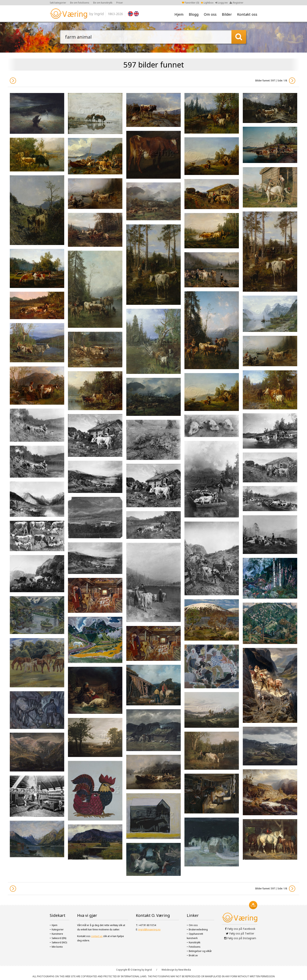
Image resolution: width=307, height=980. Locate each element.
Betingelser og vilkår (200, 951)
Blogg (194, 14)
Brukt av (193, 955)
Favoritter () (190, 3)
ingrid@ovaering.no (149, 929)
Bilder (227, 14)
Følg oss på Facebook (240, 929)
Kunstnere (57, 934)
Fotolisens (195, 947)
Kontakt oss (247, 14)
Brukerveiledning (198, 929)
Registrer (237, 3)
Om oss (210, 14)
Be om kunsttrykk (103, 3)
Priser (120, 3)
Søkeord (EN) (59, 938)
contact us (97, 936)
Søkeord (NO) (59, 942)
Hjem (179, 14)
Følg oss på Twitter (240, 933)
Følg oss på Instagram (240, 938)
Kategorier (58, 929)
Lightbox (207, 3)
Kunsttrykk (195, 942)
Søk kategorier (58, 3)
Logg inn (222, 3)
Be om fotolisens (80, 3)
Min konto (57, 947)
